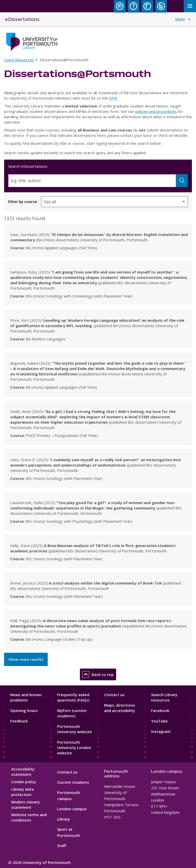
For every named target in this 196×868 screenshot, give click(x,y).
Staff (62, 846)
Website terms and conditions (29, 817)
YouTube (159, 721)
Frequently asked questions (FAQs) (73, 697)
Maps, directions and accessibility (120, 708)
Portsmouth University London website (74, 747)
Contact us (114, 695)
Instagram (161, 731)
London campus (72, 809)
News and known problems (26, 697)
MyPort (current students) (72, 713)
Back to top (98, 674)
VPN (113, 98)
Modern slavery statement (26, 805)
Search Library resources (164, 697)
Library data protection (22, 792)
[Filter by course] (114, 202)
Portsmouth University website (75, 729)
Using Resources (19, 60)
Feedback (19, 721)
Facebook (160, 710)
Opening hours (24, 710)
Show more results (26, 659)
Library (64, 819)
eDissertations (22, 19)
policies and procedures (156, 111)
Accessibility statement (23, 772)
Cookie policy (24, 782)
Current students (73, 782)
